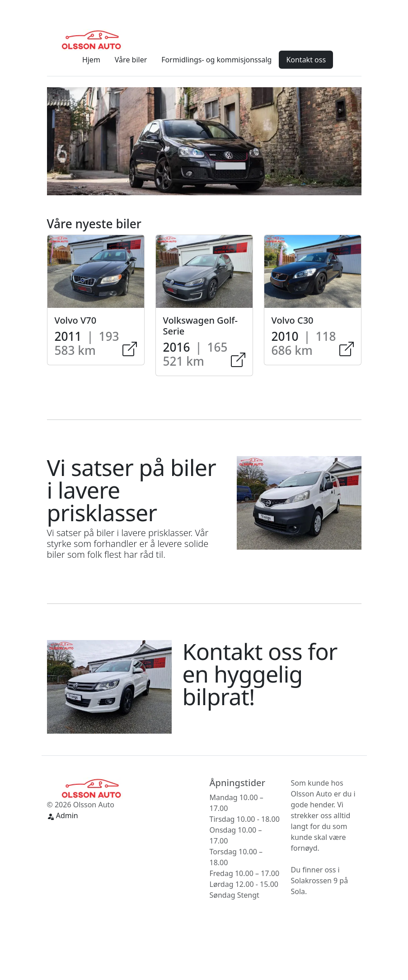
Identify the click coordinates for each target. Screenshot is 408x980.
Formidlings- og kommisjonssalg (216, 60)
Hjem (91, 60)
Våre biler (131, 60)
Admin (63, 815)
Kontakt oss (306, 60)
